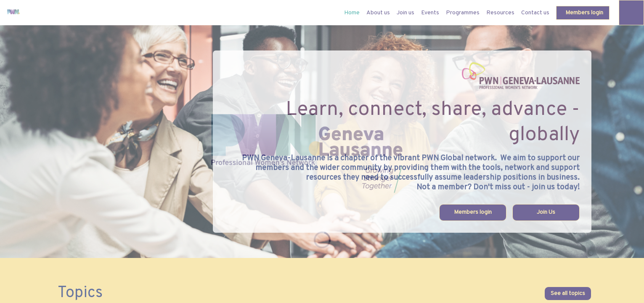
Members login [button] (473, 212)
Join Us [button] (546, 212)
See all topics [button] (568, 294)
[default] (352, 13)
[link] (378, 13)
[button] (583, 13)
